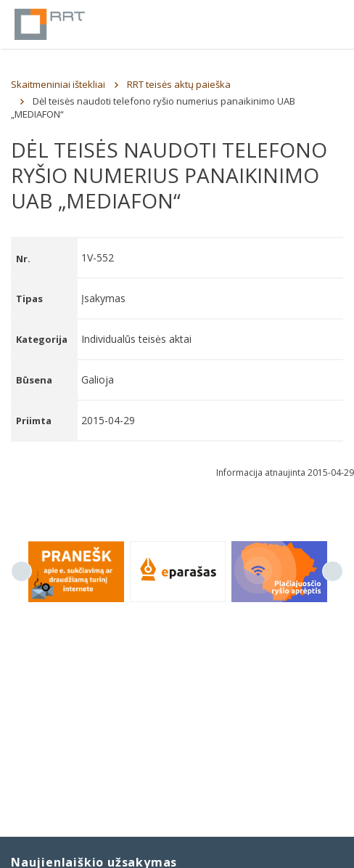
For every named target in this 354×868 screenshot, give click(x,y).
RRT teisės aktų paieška (179, 84)
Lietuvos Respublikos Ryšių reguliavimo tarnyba (50, 24)
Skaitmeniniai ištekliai (58, 84)
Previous (21, 571)
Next (333, 571)
